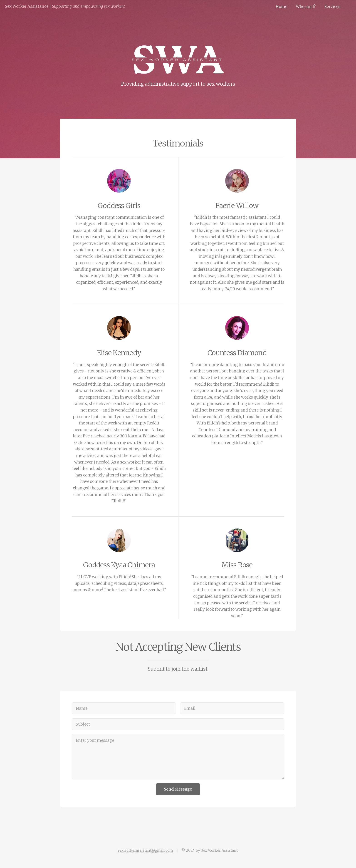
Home (281, 7)
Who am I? (306, 7)
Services (332, 7)
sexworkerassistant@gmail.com (145, 850)
